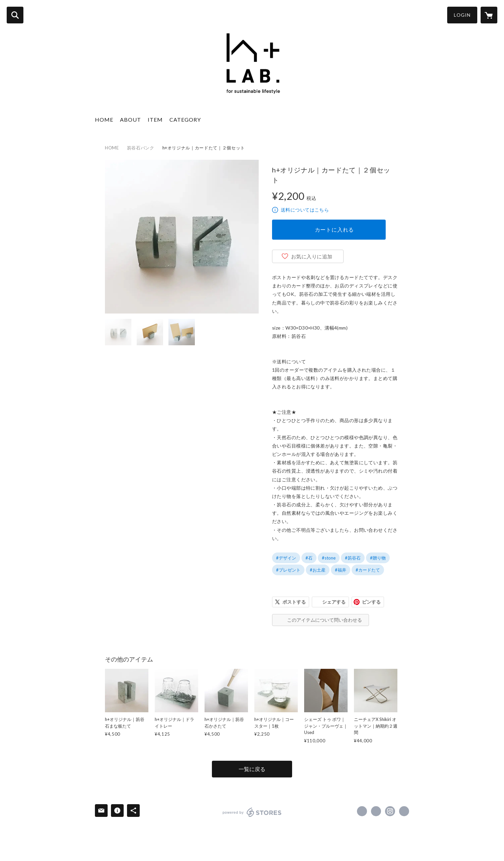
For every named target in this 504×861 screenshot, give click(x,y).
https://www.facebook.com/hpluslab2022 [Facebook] (362, 811)
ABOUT (131, 119)
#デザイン (286, 558)
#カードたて (368, 570)
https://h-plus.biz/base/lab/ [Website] (404, 811)
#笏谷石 (353, 558)
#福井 (341, 570)
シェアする (334, 602)
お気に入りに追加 (312, 256)
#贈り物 (378, 558)
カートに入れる (335, 229)
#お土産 (318, 570)
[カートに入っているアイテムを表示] (489, 15)
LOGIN (462, 15)
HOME (104, 119)
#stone (329, 558)
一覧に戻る (252, 769)
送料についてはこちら (305, 210)
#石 (309, 558)
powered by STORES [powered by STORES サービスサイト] (252, 812)
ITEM (155, 119)
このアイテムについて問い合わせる (325, 620)
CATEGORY (185, 119)
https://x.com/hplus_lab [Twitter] (376, 811)
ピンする (371, 602)
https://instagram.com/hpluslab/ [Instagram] (390, 811)
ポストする (294, 602)
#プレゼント (288, 570)
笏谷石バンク (141, 148)
